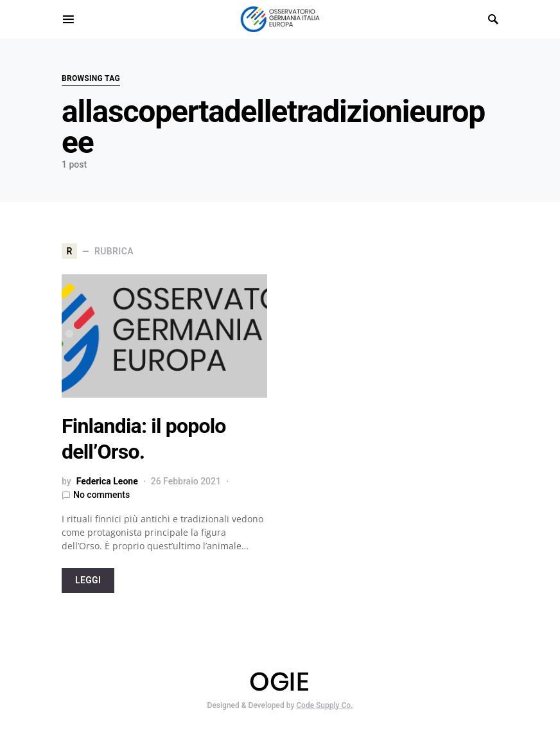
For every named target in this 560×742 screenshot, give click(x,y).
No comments (101, 495)
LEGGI (88, 580)
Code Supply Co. (324, 705)
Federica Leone (107, 481)
